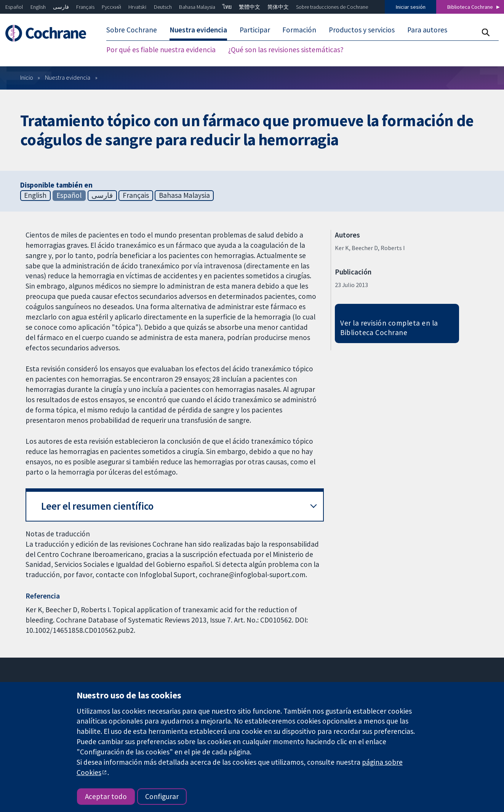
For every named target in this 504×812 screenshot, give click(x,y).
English (38, 7)
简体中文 (278, 7)
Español (14, 7)
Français (85, 7)
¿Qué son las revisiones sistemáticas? (286, 50)
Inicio (27, 77)
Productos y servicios (362, 30)
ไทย (227, 7)
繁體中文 (250, 7)
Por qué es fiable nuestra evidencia (161, 50)
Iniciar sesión (411, 7)
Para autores (427, 30)
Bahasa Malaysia (197, 7)
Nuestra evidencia (198, 30)
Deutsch (163, 7)
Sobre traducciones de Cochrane (332, 7)
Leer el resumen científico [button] (97, 506)
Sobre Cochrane (132, 30)
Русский (111, 7)
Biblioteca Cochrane (470, 7)
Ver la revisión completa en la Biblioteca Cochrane (389, 328)
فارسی (61, 7)
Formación (299, 30)
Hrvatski (137, 7)
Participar (255, 30)
